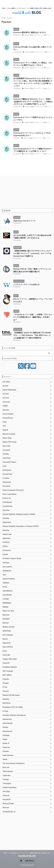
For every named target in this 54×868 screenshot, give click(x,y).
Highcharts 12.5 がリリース (24, 221)
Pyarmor (27, 35)
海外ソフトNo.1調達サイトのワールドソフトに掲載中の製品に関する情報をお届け (27, 853)
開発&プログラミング (37, 35)
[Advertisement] (27, 193)
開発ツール (47, 35)
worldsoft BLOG (27, 856)
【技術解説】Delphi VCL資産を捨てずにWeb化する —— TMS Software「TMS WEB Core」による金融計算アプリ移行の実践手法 (32, 335)
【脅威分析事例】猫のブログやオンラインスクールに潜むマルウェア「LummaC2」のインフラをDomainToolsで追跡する (33, 253)
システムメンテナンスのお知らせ (26, 285)
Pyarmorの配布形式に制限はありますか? (30, 32)
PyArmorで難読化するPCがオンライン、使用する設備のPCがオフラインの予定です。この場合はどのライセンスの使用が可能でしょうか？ (33, 102)
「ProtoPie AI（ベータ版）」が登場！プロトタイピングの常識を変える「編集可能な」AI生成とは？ (33, 317)
